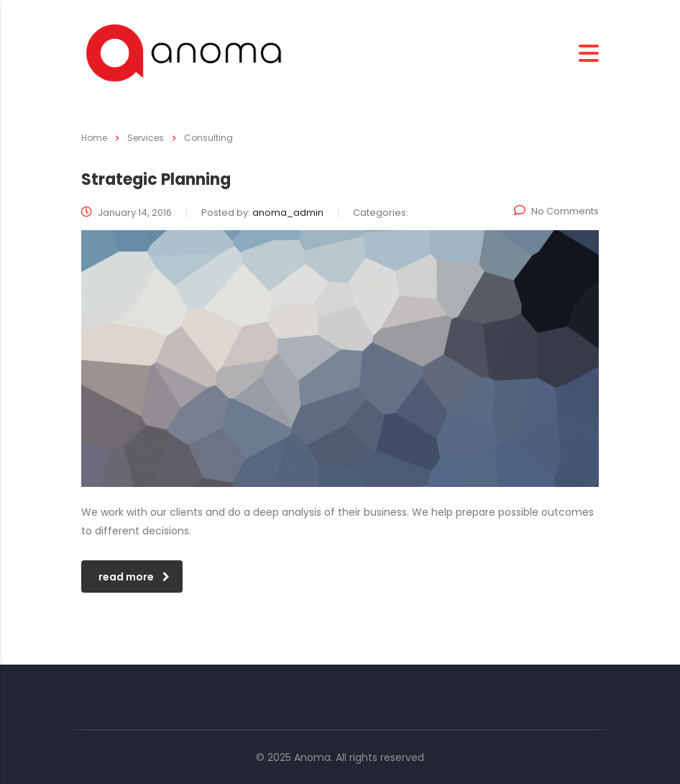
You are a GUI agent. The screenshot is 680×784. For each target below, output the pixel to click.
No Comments (556, 211)
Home (94, 138)
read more (134, 577)
